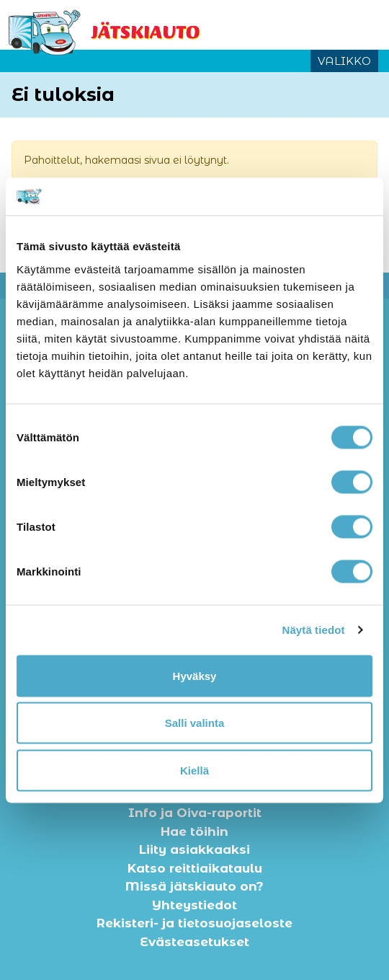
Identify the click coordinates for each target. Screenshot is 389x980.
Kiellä (194, 770)
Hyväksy (195, 675)
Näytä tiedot (314, 630)
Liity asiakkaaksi (194, 849)
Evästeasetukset (194, 942)
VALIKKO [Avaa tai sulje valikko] (344, 61)
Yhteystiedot (194, 905)
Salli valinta (195, 723)
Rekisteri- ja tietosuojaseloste (194, 923)
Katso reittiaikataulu (195, 868)
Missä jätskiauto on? (194, 886)
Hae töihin (194, 831)
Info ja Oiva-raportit (195, 813)
